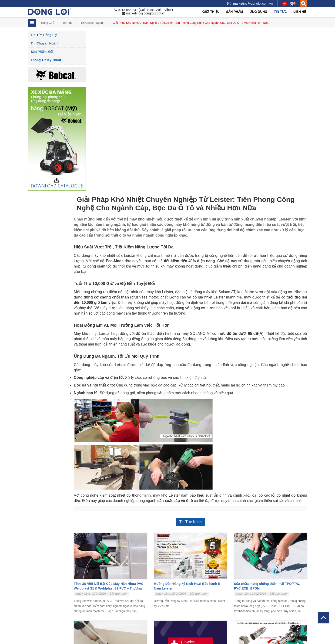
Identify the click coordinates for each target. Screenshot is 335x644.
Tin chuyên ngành (93, 23)
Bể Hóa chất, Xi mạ (256, 585)
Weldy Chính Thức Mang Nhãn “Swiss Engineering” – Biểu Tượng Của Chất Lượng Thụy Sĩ (196, 509)
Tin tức (280, 12)
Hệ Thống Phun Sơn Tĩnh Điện (264, 608)
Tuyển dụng (36, 591)
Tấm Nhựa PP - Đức (173, 614)
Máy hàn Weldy (170, 603)
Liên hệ (300, 12)
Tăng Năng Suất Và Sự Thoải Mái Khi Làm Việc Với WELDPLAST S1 (273, 507)
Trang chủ (48, 23)
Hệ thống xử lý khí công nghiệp (265, 597)
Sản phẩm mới (42, 52)
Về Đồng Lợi (36, 585)
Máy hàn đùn (168, 591)
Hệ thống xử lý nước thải (260, 603)
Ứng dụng (258, 12)
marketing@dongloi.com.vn (253, 3)
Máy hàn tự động (171, 597)
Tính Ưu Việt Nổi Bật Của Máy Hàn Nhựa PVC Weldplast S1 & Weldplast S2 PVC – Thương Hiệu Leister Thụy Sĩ (124, 425)
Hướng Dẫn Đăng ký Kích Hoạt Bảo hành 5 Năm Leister (200, 423)
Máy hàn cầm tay (171, 585)
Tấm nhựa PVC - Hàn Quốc (178, 625)
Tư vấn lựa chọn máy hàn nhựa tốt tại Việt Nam (125, 507)
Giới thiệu (211, 12)
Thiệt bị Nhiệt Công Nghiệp (178, 608)
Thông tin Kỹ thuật (46, 60)
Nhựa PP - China (171, 620)
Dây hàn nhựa (169, 631)
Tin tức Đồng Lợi (44, 35)
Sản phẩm (234, 12)
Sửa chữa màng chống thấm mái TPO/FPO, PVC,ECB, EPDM (273, 423)
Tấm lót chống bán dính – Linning (266, 591)
